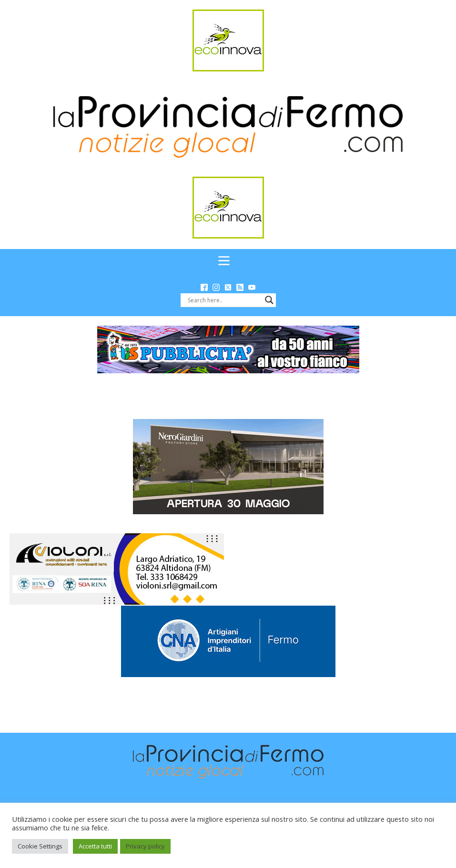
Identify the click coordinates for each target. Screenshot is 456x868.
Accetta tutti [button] (95, 846)
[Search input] (224, 300)
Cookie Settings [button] (40, 846)
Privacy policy (145, 846)
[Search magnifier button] (269, 300)
